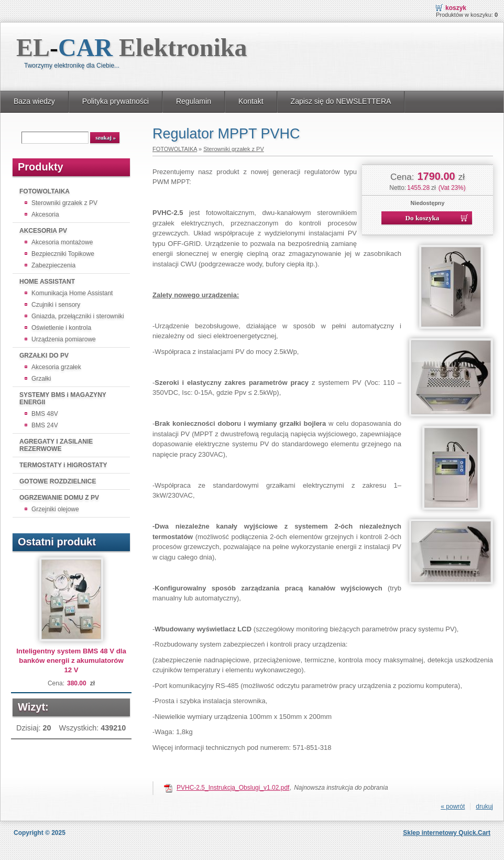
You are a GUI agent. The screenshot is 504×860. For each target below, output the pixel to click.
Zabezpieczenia (53, 265)
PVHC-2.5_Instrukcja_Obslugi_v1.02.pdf (233, 788)
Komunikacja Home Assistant (72, 293)
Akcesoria (45, 214)
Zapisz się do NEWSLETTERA (341, 101)
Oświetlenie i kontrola (61, 328)
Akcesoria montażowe (62, 242)
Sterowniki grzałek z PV (64, 203)
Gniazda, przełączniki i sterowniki (78, 316)
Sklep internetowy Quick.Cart (447, 833)
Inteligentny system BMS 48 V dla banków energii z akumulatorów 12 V (71, 660)
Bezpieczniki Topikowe (63, 254)
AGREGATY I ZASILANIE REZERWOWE (56, 445)
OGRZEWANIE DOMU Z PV (59, 498)
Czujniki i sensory (56, 305)
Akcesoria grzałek (56, 367)
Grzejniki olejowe (55, 509)
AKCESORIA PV (43, 231)
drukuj (484, 807)
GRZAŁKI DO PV (44, 356)
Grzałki (41, 379)
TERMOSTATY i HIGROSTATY (63, 465)
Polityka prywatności (116, 101)
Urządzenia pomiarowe (64, 339)
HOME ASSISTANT (47, 282)
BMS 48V (45, 414)
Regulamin (194, 101)
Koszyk (456, 8)
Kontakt (251, 101)
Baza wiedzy (34, 101)
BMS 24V (45, 425)
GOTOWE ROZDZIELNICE (58, 481)
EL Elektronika (132, 47)
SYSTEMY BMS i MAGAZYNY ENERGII (63, 399)
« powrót (453, 807)
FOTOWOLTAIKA (45, 191)
